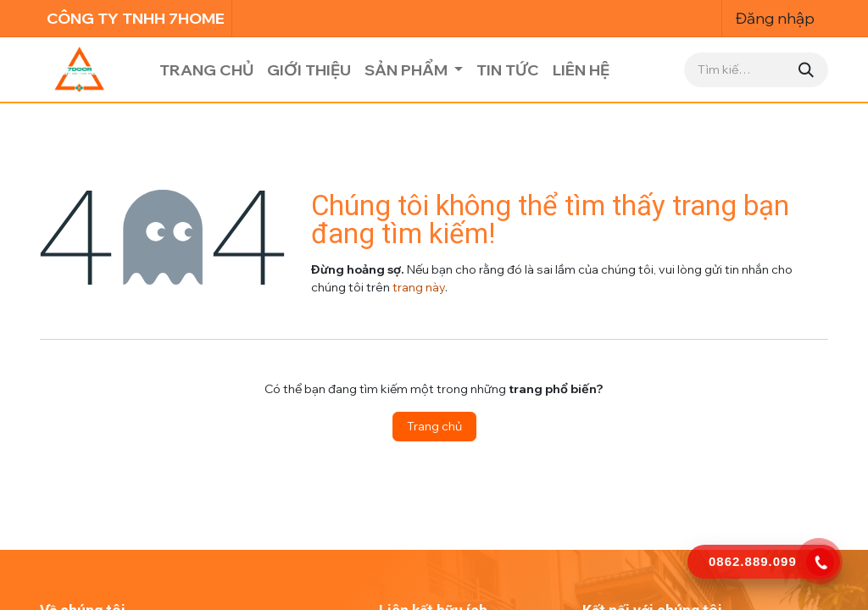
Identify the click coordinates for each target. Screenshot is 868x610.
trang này (419, 287)
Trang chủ (434, 426)
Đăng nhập (775, 18)
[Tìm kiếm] (806, 70)
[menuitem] (206, 70)
